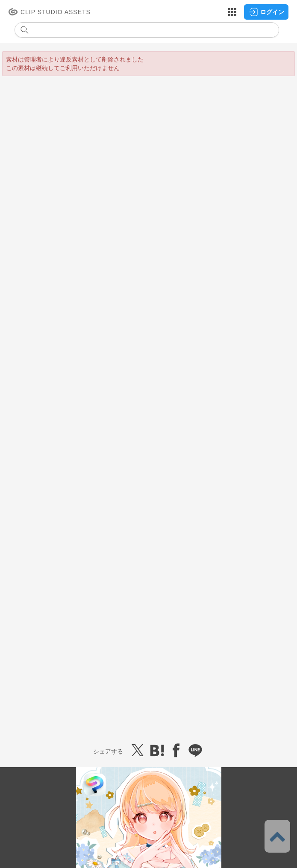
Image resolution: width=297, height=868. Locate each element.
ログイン (266, 12)
